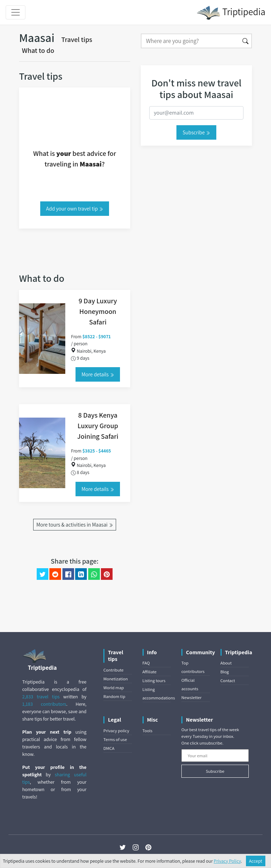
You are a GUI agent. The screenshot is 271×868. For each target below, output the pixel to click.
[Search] (190, 41)
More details (98, 374)
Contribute (113, 670)
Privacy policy (116, 731)
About (226, 663)
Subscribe (196, 132)
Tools (147, 731)
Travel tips (77, 40)
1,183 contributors (44, 704)
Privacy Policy (227, 861)
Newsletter (191, 697)
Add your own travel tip (75, 208)
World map (114, 688)
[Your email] (215, 755)
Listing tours (154, 681)
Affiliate (150, 672)
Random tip (114, 696)
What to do (38, 50)
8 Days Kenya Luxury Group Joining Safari (98, 426)
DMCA (109, 748)
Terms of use (115, 739)
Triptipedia (231, 13)
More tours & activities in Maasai (75, 524)
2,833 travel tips (41, 697)
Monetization (116, 679)
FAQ (146, 663)
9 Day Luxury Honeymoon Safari (98, 311)
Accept (256, 861)
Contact (228, 681)
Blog (225, 672)
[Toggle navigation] (16, 12)
